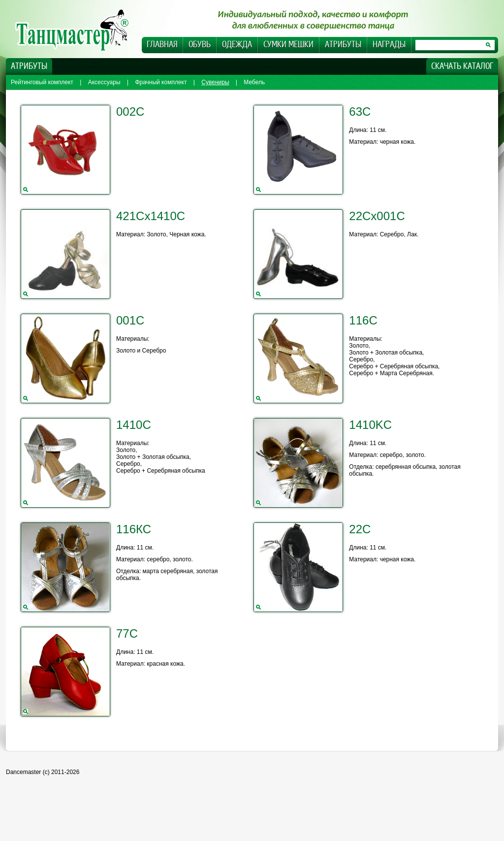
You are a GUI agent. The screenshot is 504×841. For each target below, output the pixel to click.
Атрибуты (343, 45)
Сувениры (215, 82)
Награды (389, 45)
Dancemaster (77, 30)
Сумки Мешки (288, 45)
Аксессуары (104, 82)
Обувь (200, 45)
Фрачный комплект (161, 82)
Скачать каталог (462, 66)
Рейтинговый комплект (42, 82)
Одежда (237, 45)
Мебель (254, 82)
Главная (162, 45)
